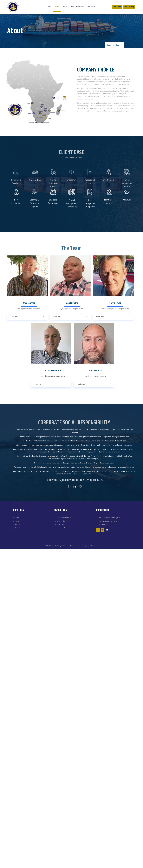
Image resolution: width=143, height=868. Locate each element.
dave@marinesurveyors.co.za (29, 374)
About (56, 7)
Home (48, 7)
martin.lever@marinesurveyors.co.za (115, 374)
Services (65, 7)
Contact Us (93, 7)
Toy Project (101, 507)
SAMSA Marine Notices (79, 7)
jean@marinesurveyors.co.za (72, 374)
